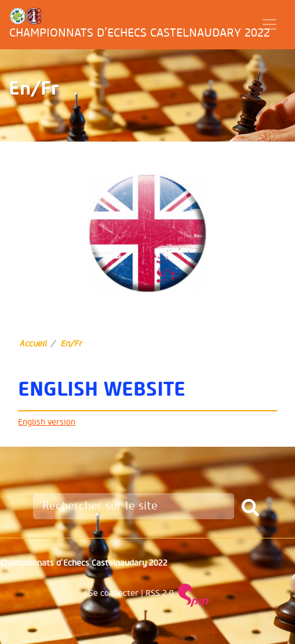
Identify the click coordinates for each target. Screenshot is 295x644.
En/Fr (72, 344)
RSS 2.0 (160, 593)
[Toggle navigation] (269, 24)
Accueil (33, 344)
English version (47, 422)
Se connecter (114, 593)
